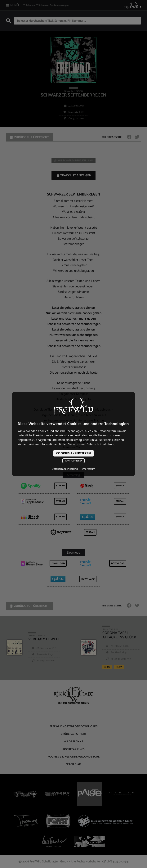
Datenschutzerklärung (65, 469)
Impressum (89, 469)
